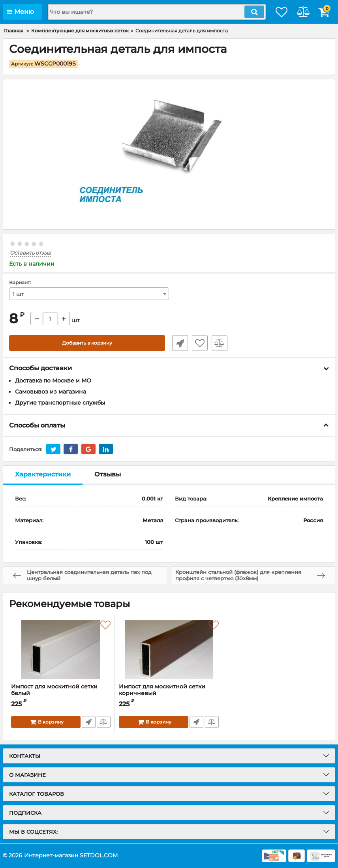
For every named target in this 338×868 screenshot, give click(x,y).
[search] (147, 12)
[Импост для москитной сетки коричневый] (169, 650)
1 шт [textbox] (18, 294)
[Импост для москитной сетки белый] (61, 650)
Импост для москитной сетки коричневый (162, 690)
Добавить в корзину (87, 343)
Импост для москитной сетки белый (61, 694)
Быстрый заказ (177, 343)
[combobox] (89, 294)
